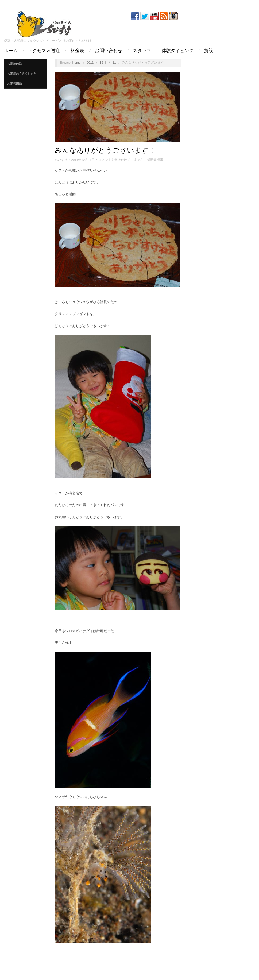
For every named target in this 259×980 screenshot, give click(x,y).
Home (76, 62)
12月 (103, 62)
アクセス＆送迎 (44, 51)
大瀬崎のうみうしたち (22, 73)
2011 (90, 62)
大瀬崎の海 (15, 64)
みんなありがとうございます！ (105, 150)
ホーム (11, 51)
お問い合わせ (109, 51)
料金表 (77, 51)
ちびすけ (61, 160)
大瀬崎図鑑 (15, 83)
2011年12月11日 (83, 160)
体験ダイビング (178, 51)
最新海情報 (155, 160)
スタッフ (142, 51)
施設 (209, 51)
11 (114, 62)
